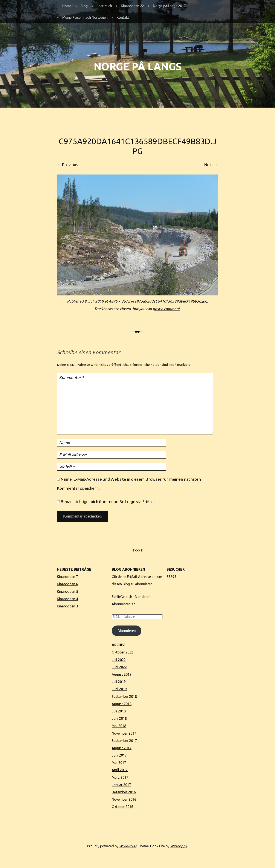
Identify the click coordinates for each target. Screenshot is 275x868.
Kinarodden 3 (67, 606)
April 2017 (120, 770)
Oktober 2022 (122, 652)
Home (67, 6)
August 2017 (122, 748)
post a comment (166, 309)
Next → (211, 165)
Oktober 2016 (122, 807)
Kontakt (123, 17)
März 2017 (120, 777)
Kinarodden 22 (132, 6)
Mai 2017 (119, 763)
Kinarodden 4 (67, 599)
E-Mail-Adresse (73, 455)
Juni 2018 (119, 718)
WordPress (128, 846)
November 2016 (124, 799)
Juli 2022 (119, 660)
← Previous (68, 165)
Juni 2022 (119, 667)
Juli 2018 (119, 711)
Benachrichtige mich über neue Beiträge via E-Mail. (108, 502)
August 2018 (122, 704)
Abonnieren (127, 631)
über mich (104, 6)
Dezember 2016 (124, 792)
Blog (84, 6)
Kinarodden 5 (67, 592)
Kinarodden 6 (67, 584)
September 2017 (124, 741)
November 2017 (124, 733)
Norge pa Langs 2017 (169, 6)
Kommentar (71, 377)
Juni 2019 (119, 689)
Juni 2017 (119, 755)
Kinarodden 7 (67, 577)
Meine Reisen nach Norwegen (85, 17)
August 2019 (122, 674)
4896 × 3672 (119, 301)
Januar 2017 (121, 785)
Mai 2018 (119, 726)
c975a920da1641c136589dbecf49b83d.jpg (171, 301)
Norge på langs (138, 66)
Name (65, 443)
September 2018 (124, 697)
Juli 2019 (119, 682)
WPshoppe (179, 846)
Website (67, 467)
